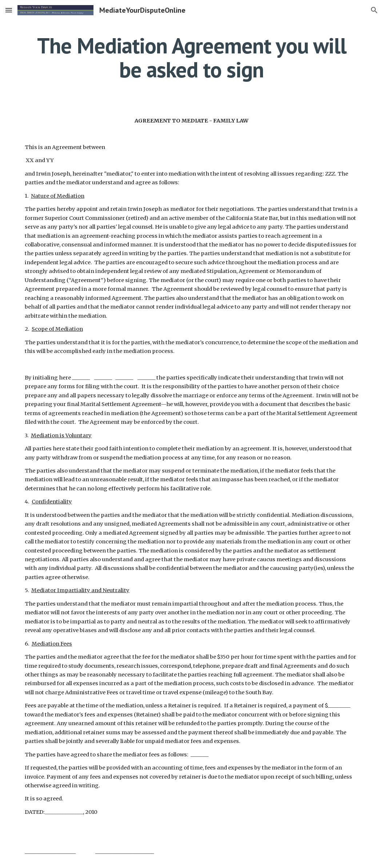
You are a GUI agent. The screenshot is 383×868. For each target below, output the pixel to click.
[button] (9, 10)
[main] (191, 57)
